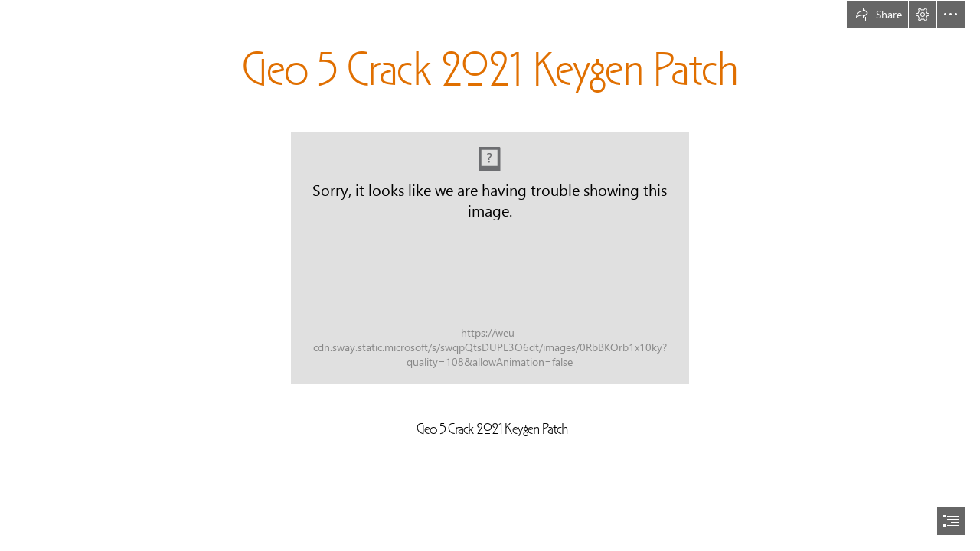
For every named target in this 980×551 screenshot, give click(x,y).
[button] (877, 15)
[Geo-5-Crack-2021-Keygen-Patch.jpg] (490, 258)
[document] (490, 275)
